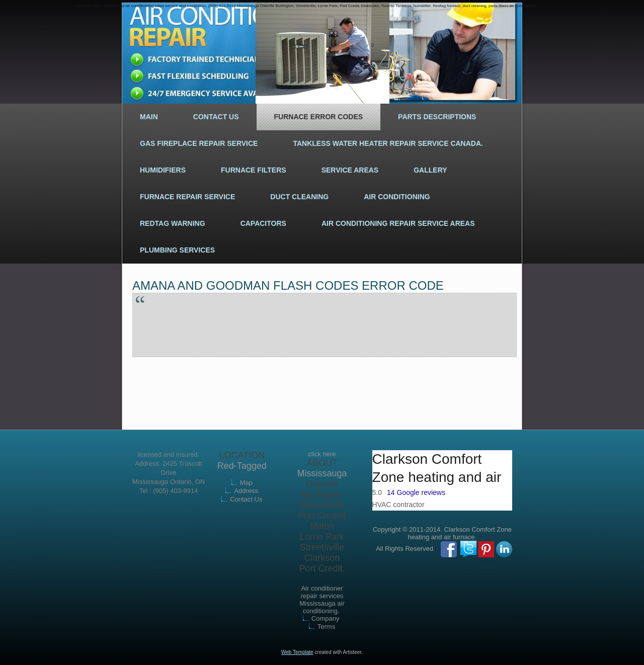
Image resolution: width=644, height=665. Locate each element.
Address (246, 491)
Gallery (430, 170)
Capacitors (263, 223)
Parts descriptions (437, 117)
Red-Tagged (242, 466)
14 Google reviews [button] (416, 492)
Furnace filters (254, 170)
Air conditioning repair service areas (398, 223)
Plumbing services (177, 250)
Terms (326, 627)
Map (246, 483)
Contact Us (216, 117)
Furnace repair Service (187, 197)
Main (149, 117)
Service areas (350, 170)
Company (326, 618)
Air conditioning (397, 197)
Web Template (297, 652)
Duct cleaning (299, 197)
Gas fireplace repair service (199, 143)
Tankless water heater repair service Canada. (388, 143)
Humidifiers (163, 170)
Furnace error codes (319, 117)
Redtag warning (173, 223)
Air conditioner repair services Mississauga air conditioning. (322, 600)
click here (322, 454)
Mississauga (322, 473)
